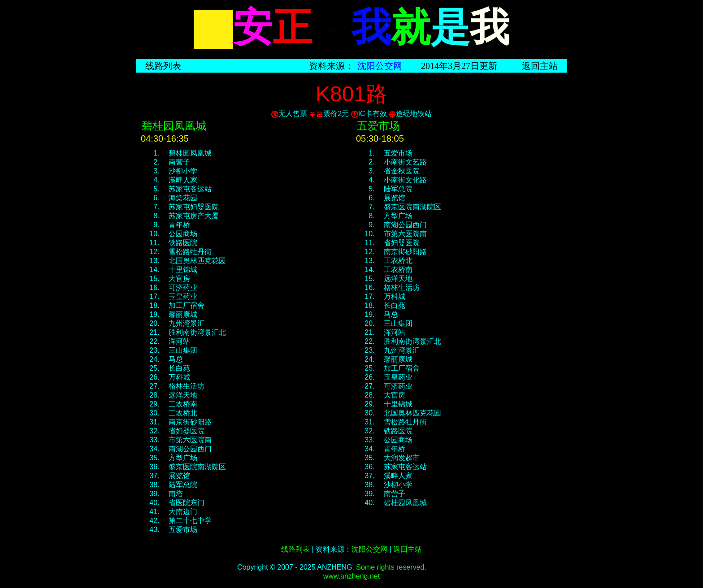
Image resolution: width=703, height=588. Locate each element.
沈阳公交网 (380, 66)
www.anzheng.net (351, 576)
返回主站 (540, 66)
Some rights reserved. (391, 567)
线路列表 (163, 66)
